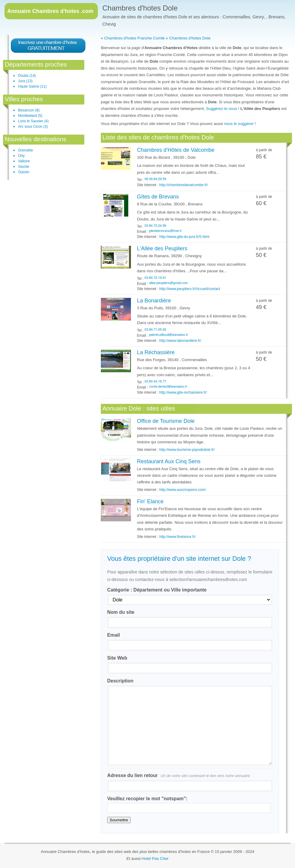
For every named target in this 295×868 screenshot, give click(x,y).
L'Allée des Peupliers (162, 248)
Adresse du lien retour (179, 775)
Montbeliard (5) (30, 116)
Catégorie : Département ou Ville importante (157, 590)
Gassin (24, 172)
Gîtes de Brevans (158, 197)
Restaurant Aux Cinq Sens (169, 461)
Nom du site (121, 612)
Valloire (24, 161)
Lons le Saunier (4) (33, 121)
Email (113, 635)
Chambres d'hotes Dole (140, 8)
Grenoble (25, 150)
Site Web (117, 658)
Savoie (24, 167)
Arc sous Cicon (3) (33, 126)
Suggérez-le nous (221, 109)
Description (120, 681)
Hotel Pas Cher (155, 859)
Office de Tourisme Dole (166, 421)
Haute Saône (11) (32, 86)
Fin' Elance (150, 501)
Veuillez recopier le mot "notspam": (147, 799)
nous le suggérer (239, 124)
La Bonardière (154, 301)
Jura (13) (25, 81)
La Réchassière (156, 352)
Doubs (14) (27, 76)
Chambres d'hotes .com (50, 11)
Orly (21, 156)
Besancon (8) (29, 110)
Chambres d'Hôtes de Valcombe (176, 150)
